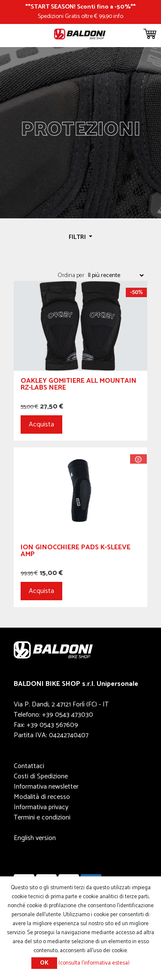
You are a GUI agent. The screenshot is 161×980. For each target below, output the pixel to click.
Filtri (78, 237)
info (118, 16)
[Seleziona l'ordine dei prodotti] (115, 275)
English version (35, 838)
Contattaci (29, 766)
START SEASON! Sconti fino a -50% (80, 7)
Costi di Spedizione (41, 776)
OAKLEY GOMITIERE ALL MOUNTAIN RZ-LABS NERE (79, 386)
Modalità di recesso (42, 797)
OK (44, 963)
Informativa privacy (41, 807)
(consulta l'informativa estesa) (94, 963)
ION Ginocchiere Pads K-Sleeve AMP (76, 552)
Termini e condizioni (42, 818)
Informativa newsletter (46, 787)
